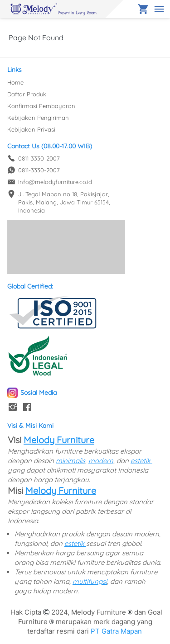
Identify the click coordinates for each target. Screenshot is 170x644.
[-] (13, 407)
